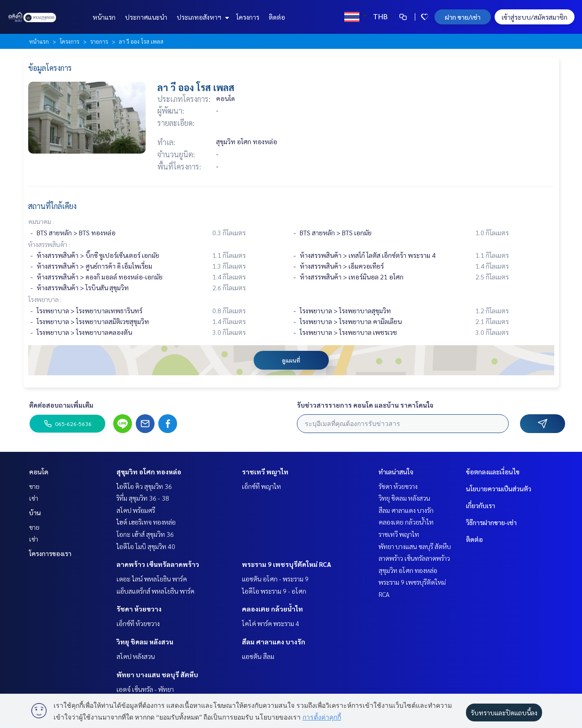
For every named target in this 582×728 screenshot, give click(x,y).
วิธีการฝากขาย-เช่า (491, 522)
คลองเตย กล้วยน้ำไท (272, 609)
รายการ (99, 41)
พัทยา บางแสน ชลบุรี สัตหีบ (157, 674)
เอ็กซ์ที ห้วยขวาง (138, 623)
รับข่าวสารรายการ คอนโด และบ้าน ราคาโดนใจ (365, 405)
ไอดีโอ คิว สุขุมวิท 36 (144, 486)
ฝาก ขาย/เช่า (463, 17)
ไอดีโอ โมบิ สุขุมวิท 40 (146, 546)
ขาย (34, 486)
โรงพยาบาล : (45, 299)
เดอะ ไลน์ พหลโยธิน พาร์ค (152, 579)
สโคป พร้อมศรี (136, 510)
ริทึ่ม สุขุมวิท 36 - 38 (143, 498)
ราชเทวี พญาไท (265, 472)
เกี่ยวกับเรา (481, 505)
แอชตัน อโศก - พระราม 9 (275, 579)
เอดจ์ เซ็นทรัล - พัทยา (145, 689)
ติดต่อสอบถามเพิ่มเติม (61, 405)
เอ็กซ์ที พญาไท (261, 486)
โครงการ (248, 17)
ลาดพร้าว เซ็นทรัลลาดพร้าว (158, 564)
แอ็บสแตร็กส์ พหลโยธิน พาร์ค (155, 591)
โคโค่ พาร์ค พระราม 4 (271, 623)
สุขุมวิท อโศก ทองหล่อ (149, 472)
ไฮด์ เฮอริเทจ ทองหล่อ (146, 522)
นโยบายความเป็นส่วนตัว (499, 488)
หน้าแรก (104, 17)
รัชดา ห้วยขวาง (139, 609)
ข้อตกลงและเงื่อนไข (493, 472)
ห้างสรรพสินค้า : (49, 244)
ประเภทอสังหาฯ (202, 17)
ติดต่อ (277, 17)
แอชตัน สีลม (258, 656)
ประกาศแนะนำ (146, 17)
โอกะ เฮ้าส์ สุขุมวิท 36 (145, 534)
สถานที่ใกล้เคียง (52, 206)
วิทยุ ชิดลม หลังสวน (145, 642)
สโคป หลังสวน (136, 656)
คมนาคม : (41, 221)
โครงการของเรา (50, 553)
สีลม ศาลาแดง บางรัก (274, 642)
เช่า (34, 498)
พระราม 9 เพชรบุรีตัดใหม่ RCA (287, 564)
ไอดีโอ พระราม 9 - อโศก (274, 591)
